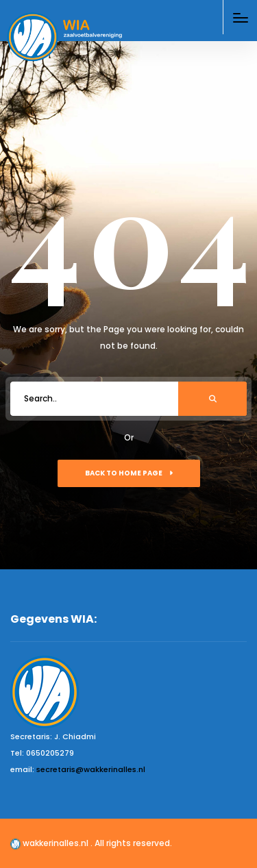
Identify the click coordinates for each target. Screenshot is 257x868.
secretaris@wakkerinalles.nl (91, 769)
